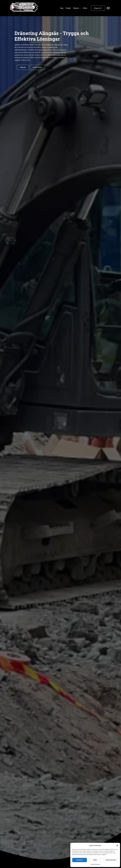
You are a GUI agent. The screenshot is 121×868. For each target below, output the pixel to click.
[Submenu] (109, 8)
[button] (117, 846)
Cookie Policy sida (95, 864)
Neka (95, 860)
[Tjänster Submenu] (80, 8)
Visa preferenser (111, 860)
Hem (62, 8)
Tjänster (76, 8)
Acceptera (80, 860)
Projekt (68, 8)
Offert (85, 8)
